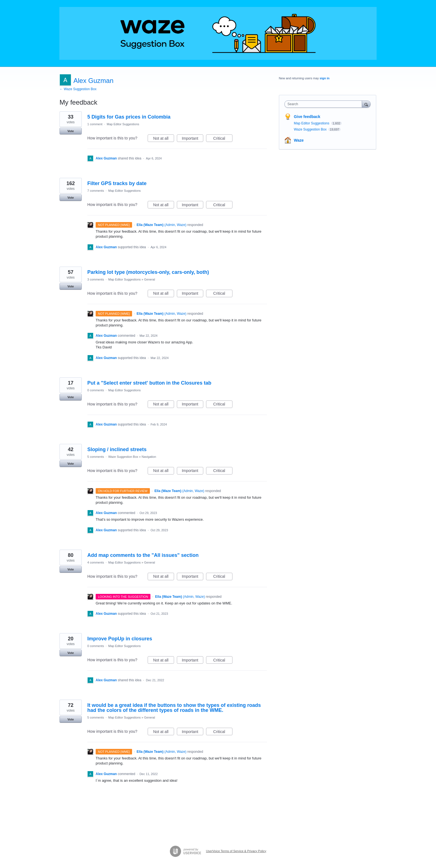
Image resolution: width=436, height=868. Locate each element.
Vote (70, 131)
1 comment (95, 124)
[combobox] (325, 104)
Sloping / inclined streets (117, 449)
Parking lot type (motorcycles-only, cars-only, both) (148, 272)
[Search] (366, 104)
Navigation (149, 457)
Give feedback (307, 117)
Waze (299, 140)
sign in (325, 78)
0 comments (96, 390)
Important (193, 139)
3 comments (96, 279)
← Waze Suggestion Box (78, 89)
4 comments (96, 562)
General (149, 279)
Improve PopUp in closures (120, 639)
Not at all (164, 139)
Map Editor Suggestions (123, 124)
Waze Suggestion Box (123, 457)
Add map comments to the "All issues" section (143, 555)
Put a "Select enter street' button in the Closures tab (149, 383)
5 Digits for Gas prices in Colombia (129, 117)
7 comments (96, 191)
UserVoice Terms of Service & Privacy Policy (236, 851)
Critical (223, 139)
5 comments (96, 457)
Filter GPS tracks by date (117, 183)
